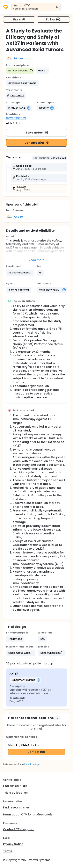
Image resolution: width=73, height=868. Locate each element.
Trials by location (15, 793)
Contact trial (37, 143)
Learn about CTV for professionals (28, 814)
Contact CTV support (18, 829)
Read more (36, 260)
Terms (8, 851)
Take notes (37, 133)
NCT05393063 (16, 118)
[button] (22, 83)
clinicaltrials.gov (32, 764)
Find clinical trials (15, 786)
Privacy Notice (13, 844)
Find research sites (16, 807)
